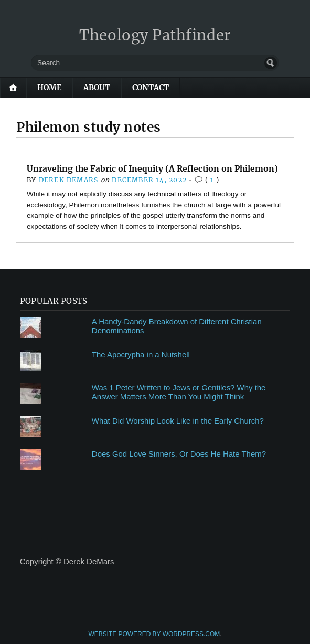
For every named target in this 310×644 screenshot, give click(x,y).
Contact (151, 88)
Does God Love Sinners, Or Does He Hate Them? (179, 454)
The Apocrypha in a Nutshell (141, 355)
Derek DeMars (69, 180)
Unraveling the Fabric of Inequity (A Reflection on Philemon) (152, 169)
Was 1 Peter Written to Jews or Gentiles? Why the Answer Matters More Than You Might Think (179, 392)
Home (49, 88)
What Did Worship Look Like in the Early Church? (178, 421)
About (97, 88)
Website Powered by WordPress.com (154, 634)
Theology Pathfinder (155, 35)
